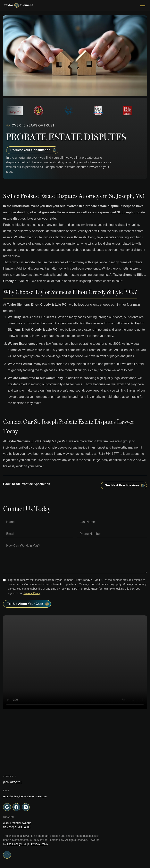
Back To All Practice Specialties (27, 484)
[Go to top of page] (75, 855)
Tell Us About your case (28, 604)
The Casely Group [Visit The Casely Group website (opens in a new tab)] (18, 844)
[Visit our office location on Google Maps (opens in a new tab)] (7, 807)
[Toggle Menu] (143, 5)
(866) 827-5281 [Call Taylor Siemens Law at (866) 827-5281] (12, 782)
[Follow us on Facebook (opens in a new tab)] (16, 807)
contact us (77, 454)
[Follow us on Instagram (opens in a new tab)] (26, 807)
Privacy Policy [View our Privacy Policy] (40, 844)
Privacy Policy (32, 593)
